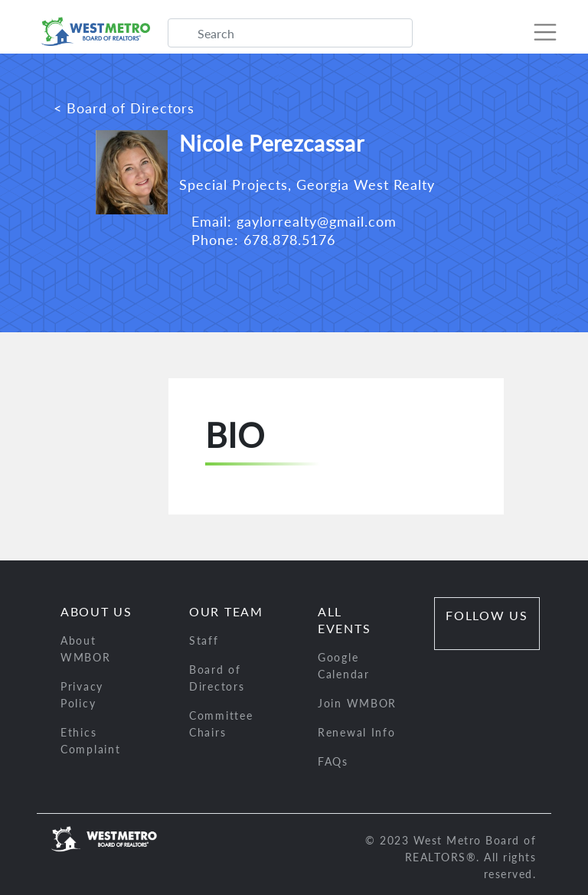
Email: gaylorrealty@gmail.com (288, 221)
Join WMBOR (357, 703)
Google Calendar (344, 666)
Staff (204, 640)
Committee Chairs (221, 724)
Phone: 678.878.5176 (257, 240)
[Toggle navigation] (537, 32)
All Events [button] (344, 620)
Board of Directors (217, 678)
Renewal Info (356, 732)
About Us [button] (96, 611)
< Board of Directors (124, 108)
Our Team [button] (226, 611)
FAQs (333, 761)
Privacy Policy (82, 695)
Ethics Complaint (90, 741)
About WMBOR (86, 649)
